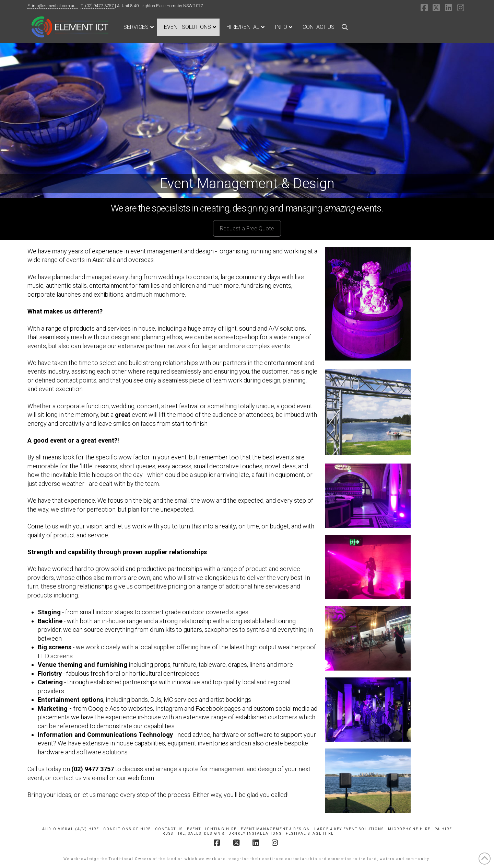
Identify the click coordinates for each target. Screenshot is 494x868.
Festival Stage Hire (310, 833)
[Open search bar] (345, 27)
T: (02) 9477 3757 (98, 6)
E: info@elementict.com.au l (52, 6)
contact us (67, 778)
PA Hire (443, 829)
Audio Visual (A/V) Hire (71, 829)
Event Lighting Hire (212, 829)
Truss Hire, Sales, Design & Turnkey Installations (221, 833)
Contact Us (169, 829)
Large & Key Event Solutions (349, 829)
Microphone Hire (409, 829)
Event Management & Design (275, 829)
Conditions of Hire (127, 829)
